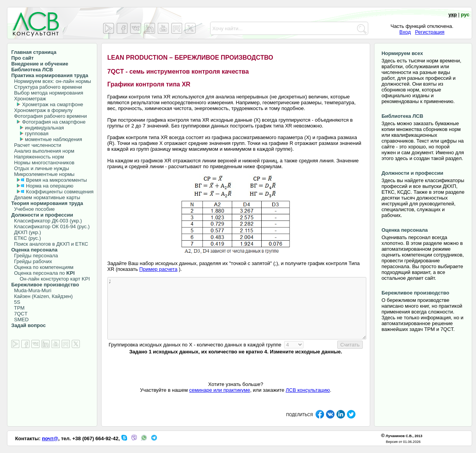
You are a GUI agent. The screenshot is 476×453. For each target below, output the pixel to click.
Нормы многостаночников (43, 163)
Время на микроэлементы (56, 180)
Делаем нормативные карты (46, 197)
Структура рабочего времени (47, 87)
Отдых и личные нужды (40, 168)
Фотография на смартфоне (54, 122)
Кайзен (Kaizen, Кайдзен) (42, 296)
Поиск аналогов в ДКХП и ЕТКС (50, 244)
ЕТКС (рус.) (26, 238)
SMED (20, 320)
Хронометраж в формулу (42, 110)
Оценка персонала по (43, 273)
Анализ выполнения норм (43, 151)
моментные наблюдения (53, 139)
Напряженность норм (38, 157)
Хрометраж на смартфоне (53, 104)
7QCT (19, 314)
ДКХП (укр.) (26, 232)
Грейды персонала (34, 256)
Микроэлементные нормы (43, 174)
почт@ (50, 438)
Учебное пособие (33, 209)
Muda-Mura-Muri (31, 290)
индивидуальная (44, 128)
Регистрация (430, 32)
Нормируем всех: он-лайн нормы (51, 81)
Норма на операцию (50, 186)
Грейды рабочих (32, 261)
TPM (18, 308)
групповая (37, 133)
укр (453, 15)
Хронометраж (29, 99)
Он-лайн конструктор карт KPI (51, 279)
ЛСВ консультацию (308, 390)
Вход (405, 32)
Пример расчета (158, 269)
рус (465, 15)
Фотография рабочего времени (49, 116)
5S (16, 302)
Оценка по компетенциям (42, 267)
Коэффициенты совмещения (60, 192)
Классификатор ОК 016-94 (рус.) (50, 226)
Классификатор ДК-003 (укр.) (47, 221)
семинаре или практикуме (220, 390)
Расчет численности (36, 145)
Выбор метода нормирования (47, 93)
